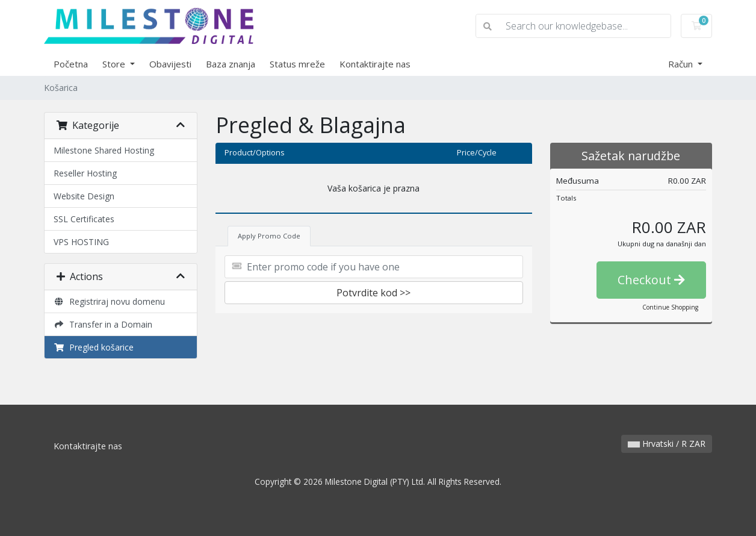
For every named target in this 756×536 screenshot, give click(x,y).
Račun (682, 64)
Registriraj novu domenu (109, 301)
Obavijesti (170, 64)
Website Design (84, 196)
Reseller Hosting (85, 173)
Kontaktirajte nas (375, 64)
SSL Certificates (84, 219)
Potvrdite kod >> (373, 293)
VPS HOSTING (81, 242)
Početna (71, 64)
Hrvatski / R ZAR (667, 444)
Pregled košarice (94, 347)
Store (115, 64)
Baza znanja (231, 64)
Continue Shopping (670, 307)
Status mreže (297, 64)
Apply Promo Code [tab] (269, 236)
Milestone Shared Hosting (104, 150)
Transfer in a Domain (103, 324)
